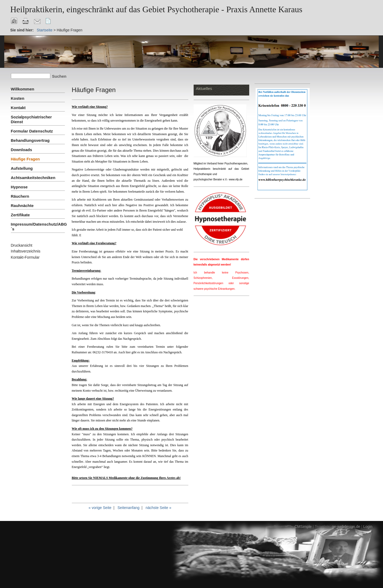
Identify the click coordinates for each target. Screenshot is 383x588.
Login (368, 527)
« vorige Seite (100, 508)
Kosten (18, 98)
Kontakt (18, 108)
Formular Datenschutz (32, 131)
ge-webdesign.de (346, 527)
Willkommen (23, 89)
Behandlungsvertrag (30, 140)
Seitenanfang (129, 508)
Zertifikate (20, 215)
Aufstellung (22, 168)
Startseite (45, 30)
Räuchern (20, 196)
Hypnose (19, 187)
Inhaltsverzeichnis (26, 251)
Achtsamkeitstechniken (33, 178)
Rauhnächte (22, 206)
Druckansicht (22, 245)
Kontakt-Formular (25, 257)
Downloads (22, 150)
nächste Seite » (158, 508)
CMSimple (303, 527)
